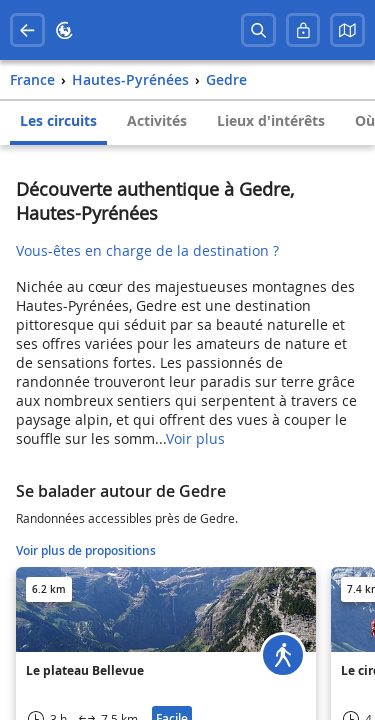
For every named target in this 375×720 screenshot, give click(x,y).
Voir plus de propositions (86, 550)
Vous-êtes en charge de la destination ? (147, 250)
